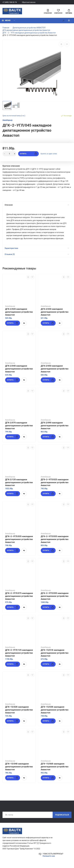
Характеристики (37, 248)
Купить (28, 154)
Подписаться (62, 815)
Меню (6, 20)
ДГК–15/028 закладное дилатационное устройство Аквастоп (19, 710)
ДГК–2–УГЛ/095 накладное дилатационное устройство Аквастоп (55, 596)
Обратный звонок (29, 2)
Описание (37, 205)
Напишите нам (49, 856)
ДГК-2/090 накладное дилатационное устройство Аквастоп (55, 426)
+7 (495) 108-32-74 (10, 2)
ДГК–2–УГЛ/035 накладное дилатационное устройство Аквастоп (19, 539)
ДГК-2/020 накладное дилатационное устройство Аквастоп (19, 312)
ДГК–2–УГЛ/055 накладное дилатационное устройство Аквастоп (55, 539)
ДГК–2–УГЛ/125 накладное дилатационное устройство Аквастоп (19, 653)
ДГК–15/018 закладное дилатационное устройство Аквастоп (55, 653)
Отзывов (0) (37, 254)
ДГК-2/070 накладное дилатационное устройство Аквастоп (19, 426)
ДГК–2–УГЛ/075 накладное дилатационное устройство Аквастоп (19, 596)
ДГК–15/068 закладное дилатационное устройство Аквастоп (55, 767)
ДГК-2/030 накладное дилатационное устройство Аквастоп (55, 312)
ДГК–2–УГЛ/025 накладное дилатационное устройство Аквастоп (55, 483)
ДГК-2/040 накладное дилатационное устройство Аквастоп (19, 369)
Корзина (69, 11)
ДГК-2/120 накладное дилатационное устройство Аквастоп (19, 483)
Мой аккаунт (69, 20)
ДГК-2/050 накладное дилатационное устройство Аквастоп (55, 369)
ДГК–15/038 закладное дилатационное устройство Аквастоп (55, 710)
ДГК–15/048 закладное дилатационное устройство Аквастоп (19, 767)
